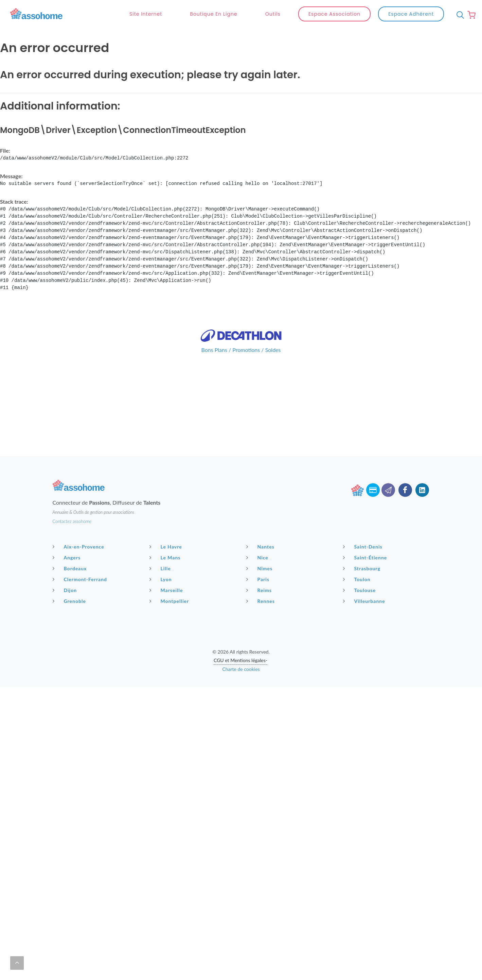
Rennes (261, 585)
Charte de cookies (241, 653)
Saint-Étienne (366, 541)
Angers (68, 541)
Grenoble (70, 585)
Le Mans (166, 541)
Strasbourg (363, 552)
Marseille (167, 574)
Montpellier (170, 585)
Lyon (162, 563)
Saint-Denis (364, 530)
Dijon (66, 574)
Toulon (358, 563)
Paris (259, 563)
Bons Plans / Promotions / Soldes (241, 333)
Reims (260, 574)
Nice (258, 541)
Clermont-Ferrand (81, 563)
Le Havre (167, 530)
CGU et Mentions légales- (240, 644)
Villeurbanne (365, 585)
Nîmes (260, 552)
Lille (161, 552)
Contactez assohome (72, 505)
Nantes (261, 530)
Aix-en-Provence (79, 530)
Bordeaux (71, 552)
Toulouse (360, 574)
